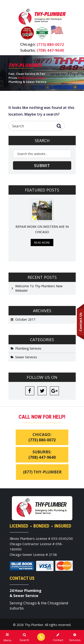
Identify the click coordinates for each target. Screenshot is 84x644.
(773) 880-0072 (50, 44)
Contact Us (80, 322)
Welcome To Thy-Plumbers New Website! (39, 288)
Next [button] (73, 228)
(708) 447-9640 (50, 50)
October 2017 (25, 319)
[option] (42, 223)
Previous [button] (11, 228)
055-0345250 (62, 538)
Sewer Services (26, 357)
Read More (42, 243)
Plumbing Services (28, 348)
